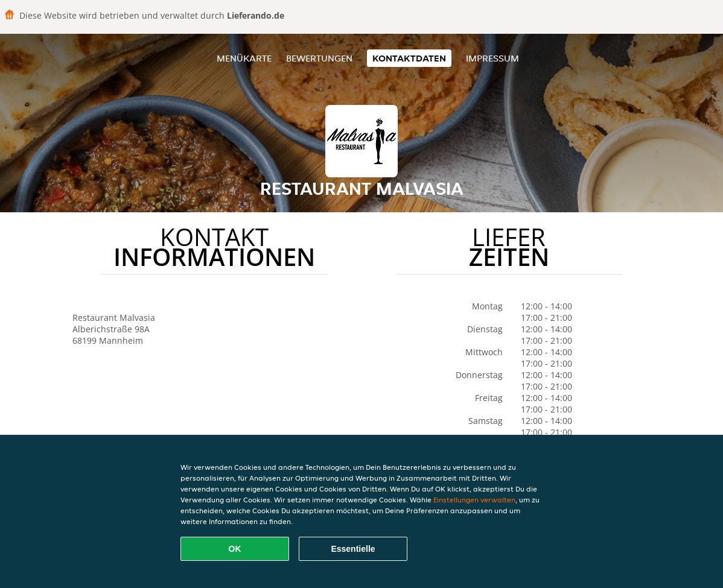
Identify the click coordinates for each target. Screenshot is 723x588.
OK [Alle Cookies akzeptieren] (235, 549)
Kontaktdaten (409, 58)
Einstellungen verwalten (474, 500)
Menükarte (244, 58)
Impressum (492, 58)
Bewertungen (319, 58)
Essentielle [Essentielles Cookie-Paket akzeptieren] (353, 549)
